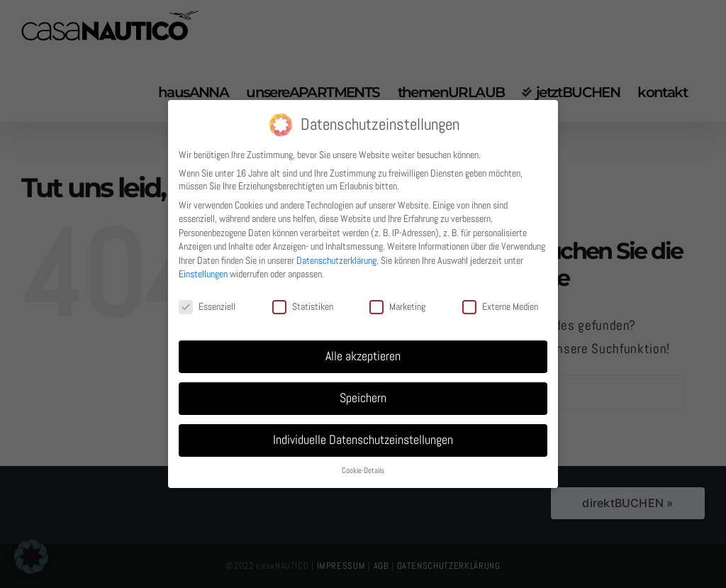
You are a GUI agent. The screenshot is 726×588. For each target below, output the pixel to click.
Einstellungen (203, 274)
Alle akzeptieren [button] (363, 356)
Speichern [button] (363, 398)
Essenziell (207, 306)
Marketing (397, 306)
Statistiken (303, 306)
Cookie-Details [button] (363, 471)
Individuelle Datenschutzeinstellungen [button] (363, 440)
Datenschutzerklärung (336, 260)
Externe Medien (500, 306)
